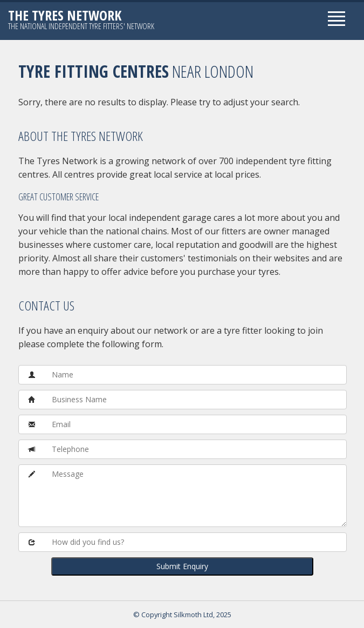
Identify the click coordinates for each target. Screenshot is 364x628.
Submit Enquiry (182, 566)
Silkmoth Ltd (193, 615)
